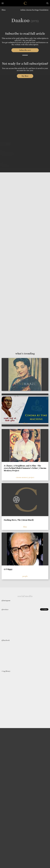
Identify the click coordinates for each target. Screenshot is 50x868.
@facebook (6, 640)
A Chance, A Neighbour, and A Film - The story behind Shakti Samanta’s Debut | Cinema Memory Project (25, 468)
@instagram (6, 601)
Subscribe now (25, 50)
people (25, 576)
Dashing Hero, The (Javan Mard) (19, 520)
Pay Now (25, 76)
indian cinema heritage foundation (34, 10)
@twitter (5, 609)
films (4, 10)
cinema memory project (25, 477)
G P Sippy (8, 569)
